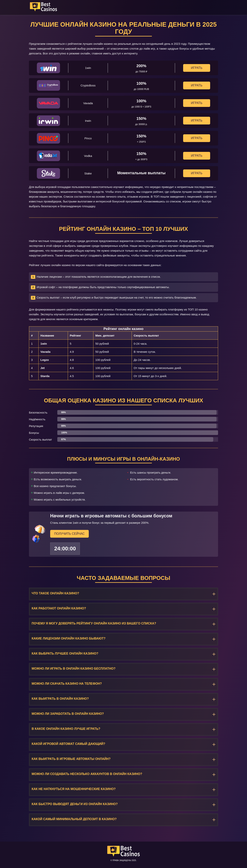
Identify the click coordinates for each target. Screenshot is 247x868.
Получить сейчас (69, 533)
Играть (197, 68)
